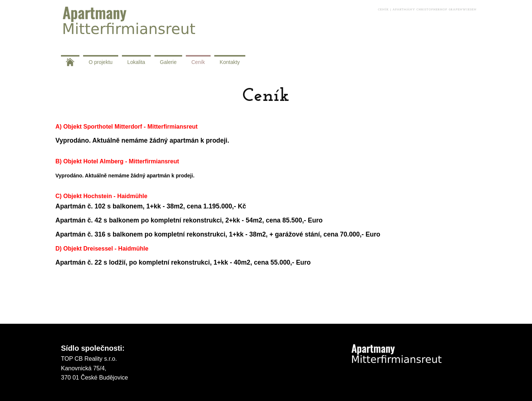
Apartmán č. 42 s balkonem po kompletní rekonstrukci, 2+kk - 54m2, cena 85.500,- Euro (190, 220)
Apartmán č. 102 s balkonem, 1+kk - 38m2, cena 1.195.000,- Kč (151, 206)
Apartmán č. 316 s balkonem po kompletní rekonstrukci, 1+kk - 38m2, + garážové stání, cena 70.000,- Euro (219, 234)
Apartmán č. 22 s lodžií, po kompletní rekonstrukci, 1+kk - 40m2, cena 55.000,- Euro (183, 262)
